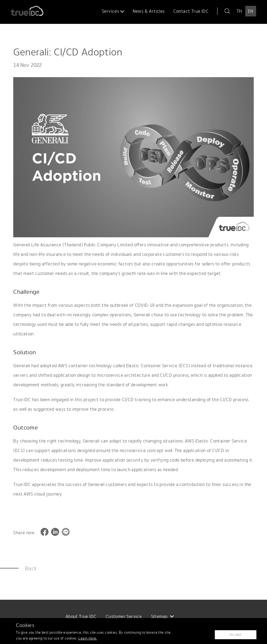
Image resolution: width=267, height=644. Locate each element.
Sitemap (163, 616)
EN (251, 11)
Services (113, 11)
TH (239, 11)
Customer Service (124, 616)
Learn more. (88, 638)
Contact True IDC (191, 11)
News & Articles (149, 11)
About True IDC (81, 616)
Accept (235, 635)
